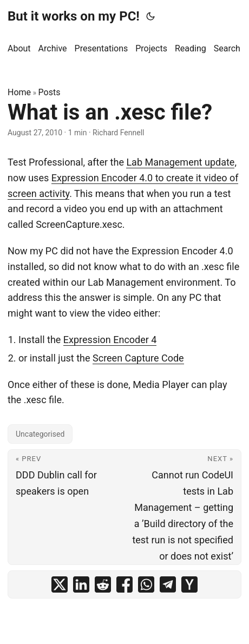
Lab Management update (180, 162)
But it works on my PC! (74, 16)
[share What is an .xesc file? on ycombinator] (189, 584)
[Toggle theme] (150, 16)
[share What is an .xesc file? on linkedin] (81, 584)
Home (19, 92)
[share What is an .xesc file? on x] (60, 584)
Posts (50, 92)
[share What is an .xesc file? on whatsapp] (146, 584)
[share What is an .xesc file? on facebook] (124, 584)
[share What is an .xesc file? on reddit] (103, 584)
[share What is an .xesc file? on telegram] (168, 584)
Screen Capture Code (138, 358)
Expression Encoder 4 (110, 340)
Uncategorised (40, 434)
